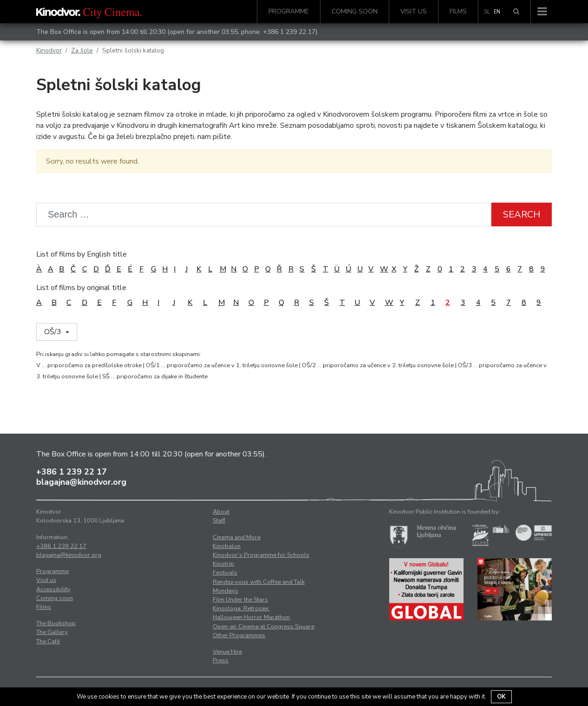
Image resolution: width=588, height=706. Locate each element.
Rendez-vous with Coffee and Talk (259, 582)
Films (458, 11)
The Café (48, 641)
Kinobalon (227, 546)
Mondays (225, 591)
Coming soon (355, 11)
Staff (219, 521)
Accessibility (53, 589)
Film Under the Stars (240, 600)
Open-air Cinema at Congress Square (264, 627)
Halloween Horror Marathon (251, 617)
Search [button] (522, 214)
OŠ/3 (54, 332)
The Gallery (52, 632)
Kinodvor (49, 50)
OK (501, 697)
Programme (289, 11)
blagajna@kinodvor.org (81, 482)
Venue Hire (227, 652)
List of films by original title (81, 288)
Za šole (82, 50)
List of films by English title (82, 254)
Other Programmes (239, 635)
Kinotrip (223, 564)
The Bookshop (56, 623)
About (221, 512)
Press (221, 660)
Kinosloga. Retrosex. (241, 608)
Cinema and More (237, 537)
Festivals (225, 573)
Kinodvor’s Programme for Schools (261, 555)
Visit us (414, 11)
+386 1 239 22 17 (289, 32)
